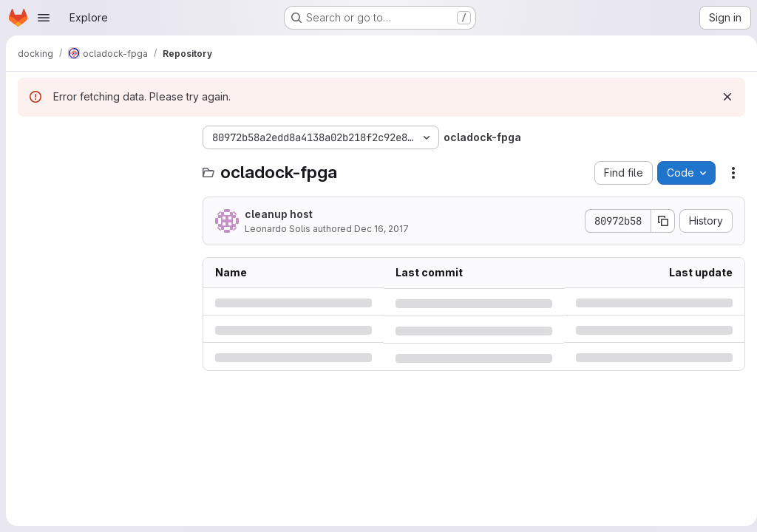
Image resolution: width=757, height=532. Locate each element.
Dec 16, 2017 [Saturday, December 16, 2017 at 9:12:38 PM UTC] (381, 229)
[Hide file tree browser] (30, 137)
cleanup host (279, 214)
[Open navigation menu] (44, 18)
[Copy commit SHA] (657, 221)
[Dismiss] (722, 97)
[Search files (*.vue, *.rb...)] (103, 167)
